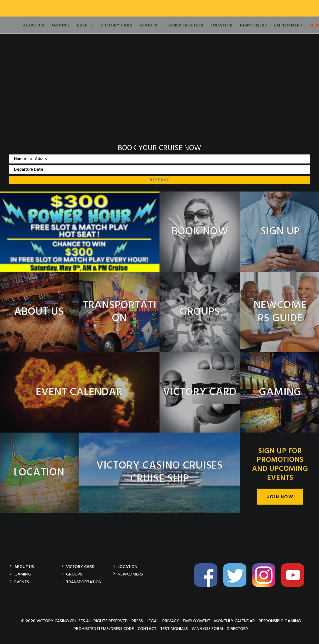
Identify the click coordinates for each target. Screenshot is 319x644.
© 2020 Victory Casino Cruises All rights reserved (74, 621)
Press (137, 621)
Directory (238, 629)
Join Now (280, 497)
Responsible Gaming (280, 621)
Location (214, 25)
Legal (153, 621)
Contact (147, 629)
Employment (281, 25)
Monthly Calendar (234, 621)
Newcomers (246, 25)
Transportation (177, 25)
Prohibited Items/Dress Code (104, 629)
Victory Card (109, 25)
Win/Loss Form (207, 629)
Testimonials (174, 629)
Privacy (171, 621)
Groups (141, 25)
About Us (26, 25)
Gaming (53, 25)
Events (78, 25)
